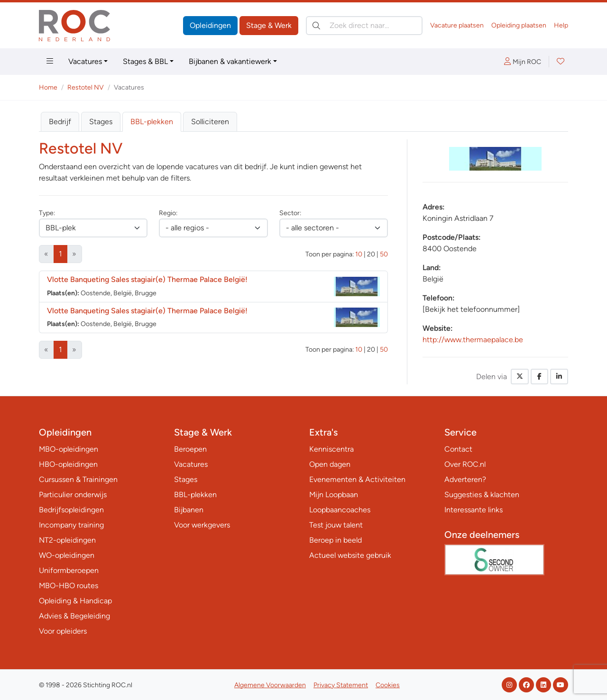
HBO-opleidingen (68, 464)
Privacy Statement (341, 685)
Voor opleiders (63, 631)
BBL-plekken (152, 122)
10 (359, 254)
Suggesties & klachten (482, 495)
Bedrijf (60, 122)
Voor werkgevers (202, 525)
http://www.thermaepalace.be (473, 340)
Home (48, 87)
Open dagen (330, 464)
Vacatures (85, 61)
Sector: (290, 213)
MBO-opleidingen (69, 449)
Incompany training (71, 525)
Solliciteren (210, 122)
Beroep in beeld (336, 540)
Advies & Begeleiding (74, 616)
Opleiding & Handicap (75, 601)
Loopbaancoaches (340, 510)
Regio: (168, 213)
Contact (458, 449)
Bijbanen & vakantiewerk (230, 61)
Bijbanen (189, 510)
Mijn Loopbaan (334, 495)
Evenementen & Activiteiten (357, 479)
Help (561, 25)
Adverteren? (465, 479)
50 (384, 254)
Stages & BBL (145, 61)
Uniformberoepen (69, 570)
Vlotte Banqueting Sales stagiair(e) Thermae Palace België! (147, 279)
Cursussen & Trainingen (78, 479)
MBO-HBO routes (69, 586)
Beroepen (190, 449)
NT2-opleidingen (67, 540)
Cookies (388, 685)
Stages (101, 122)
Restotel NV (86, 87)
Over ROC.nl (465, 464)
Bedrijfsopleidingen (71, 510)
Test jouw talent (336, 525)
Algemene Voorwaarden (270, 685)
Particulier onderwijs (73, 495)
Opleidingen (210, 25)
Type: (47, 213)
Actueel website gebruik (350, 555)
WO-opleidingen (67, 555)
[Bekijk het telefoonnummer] (471, 309)
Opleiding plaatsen (519, 25)
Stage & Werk (269, 25)
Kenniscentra (331, 449)
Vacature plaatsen (457, 25)
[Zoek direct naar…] (364, 26)
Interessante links (474, 510)
